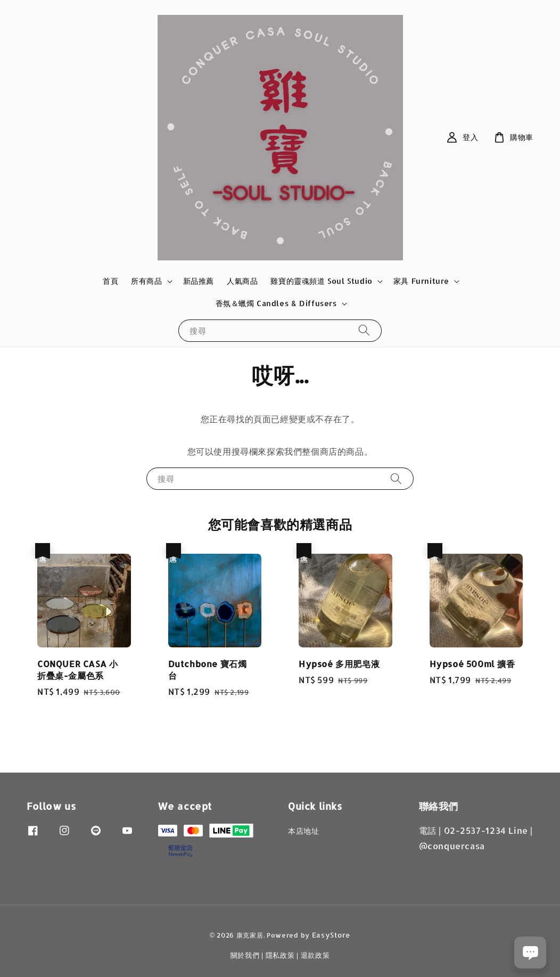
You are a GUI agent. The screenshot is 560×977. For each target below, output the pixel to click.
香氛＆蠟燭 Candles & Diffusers (276, 303)
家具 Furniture (421, 281)
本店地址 (303, 831)
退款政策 (315, 955)
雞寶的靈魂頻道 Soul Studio (321, 281)
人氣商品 (242, 281)
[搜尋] (364, 330)
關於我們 (245, 955)
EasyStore (331, 935)
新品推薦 (199, 281)
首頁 (110, 281)
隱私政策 (280, 955)
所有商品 (146, 281)
